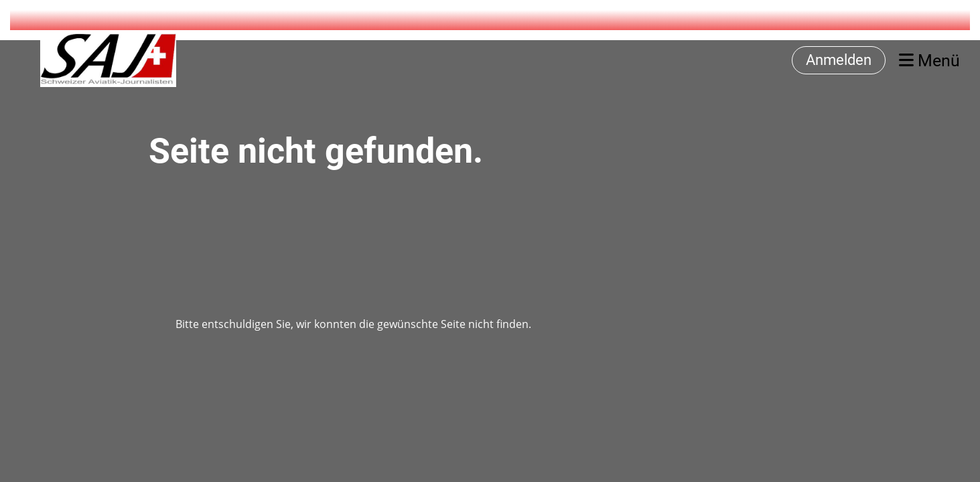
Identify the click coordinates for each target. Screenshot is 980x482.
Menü (929, 61)
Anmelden (839, 60)
